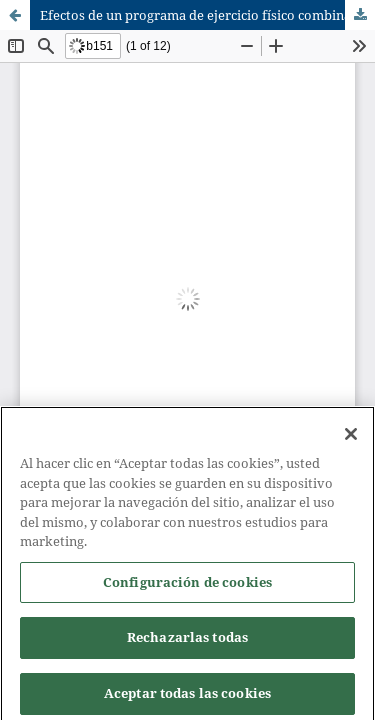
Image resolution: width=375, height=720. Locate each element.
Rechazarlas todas (187, 643)
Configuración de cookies (187, 587)
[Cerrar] (351, 440)
